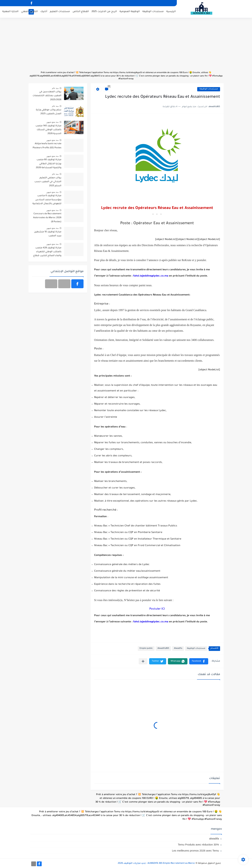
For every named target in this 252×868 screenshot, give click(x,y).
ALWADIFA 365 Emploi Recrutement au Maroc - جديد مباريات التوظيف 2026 (156, 863)
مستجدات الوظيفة (153, 12)
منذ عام (55, 88)
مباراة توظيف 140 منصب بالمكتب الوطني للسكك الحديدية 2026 (48, 130)
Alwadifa (178, 649)
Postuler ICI (157, 609)
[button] (199, 661)
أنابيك (44, 12)
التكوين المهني (29, 12)
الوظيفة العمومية (130, 12)
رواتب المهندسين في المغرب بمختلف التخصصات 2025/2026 (47, 96)
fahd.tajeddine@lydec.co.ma (151, 276)
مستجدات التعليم (60, 12)
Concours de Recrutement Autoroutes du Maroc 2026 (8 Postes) (47, 218)
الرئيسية (171, 12)
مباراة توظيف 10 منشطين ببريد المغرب (48, 234)
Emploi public (146, 649)
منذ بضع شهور (52, 122)
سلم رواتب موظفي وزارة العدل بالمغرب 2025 (49, 112)
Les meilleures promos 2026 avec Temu (196, 851)
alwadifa (214, 838)
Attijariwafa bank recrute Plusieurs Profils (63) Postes (47, 146)
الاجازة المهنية (10, 12)
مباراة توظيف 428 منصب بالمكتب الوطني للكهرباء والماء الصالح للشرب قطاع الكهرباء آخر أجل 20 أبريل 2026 (47, 252)
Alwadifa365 (163, 649)
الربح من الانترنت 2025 (104, 12)
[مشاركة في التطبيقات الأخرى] (143, 661)
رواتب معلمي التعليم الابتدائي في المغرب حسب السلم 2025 (48, 182)
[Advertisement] (126, 46)
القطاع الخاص (81, 12)
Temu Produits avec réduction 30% (198, 844)
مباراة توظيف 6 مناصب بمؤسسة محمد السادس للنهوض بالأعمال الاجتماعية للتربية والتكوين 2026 (47, 200)
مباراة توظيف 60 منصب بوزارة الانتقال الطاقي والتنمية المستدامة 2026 (49, 164)
